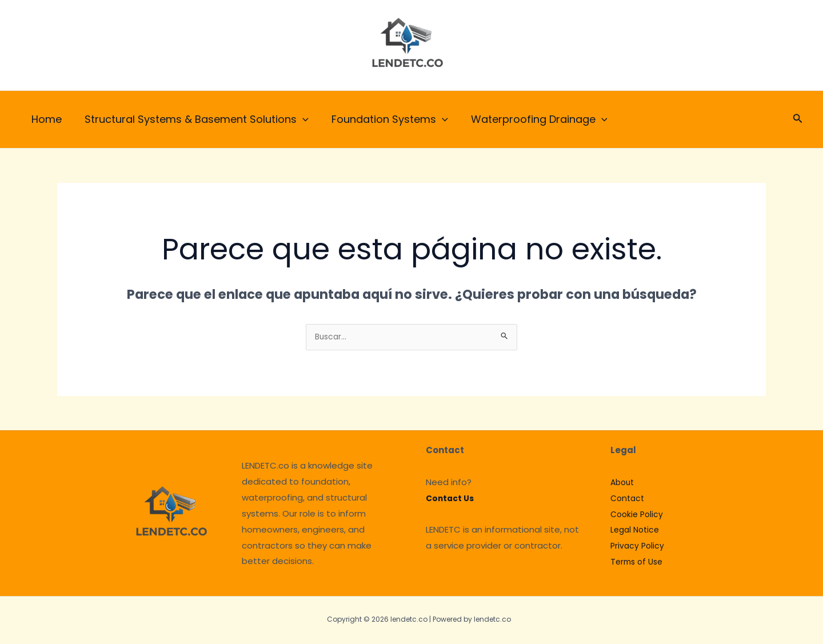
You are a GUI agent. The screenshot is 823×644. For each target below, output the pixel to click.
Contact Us (452, 500)
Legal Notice (637, 531)
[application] (299, 119)
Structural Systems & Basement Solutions (193, 119)
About (624, 484)
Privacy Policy (638, 547)
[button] (798, 119)
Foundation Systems (384, 119)
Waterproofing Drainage (531, 119)
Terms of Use (639, 563)
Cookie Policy (638, 516)
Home (45, 119)
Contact (629, 500)
